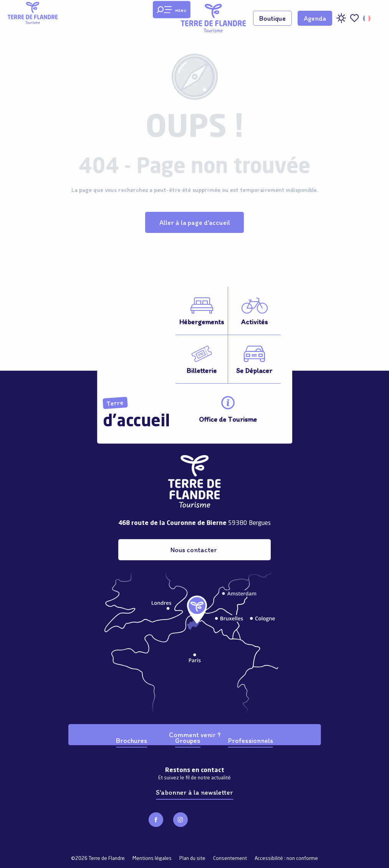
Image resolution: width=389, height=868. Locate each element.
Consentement (230, 859)
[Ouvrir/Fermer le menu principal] (172, 10)
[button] (367, 18)
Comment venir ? (195, 735)
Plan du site (192, 859)
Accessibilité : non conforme (286, 859)
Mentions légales (152, 859)
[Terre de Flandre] (33, 13)
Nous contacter (194, 550)
